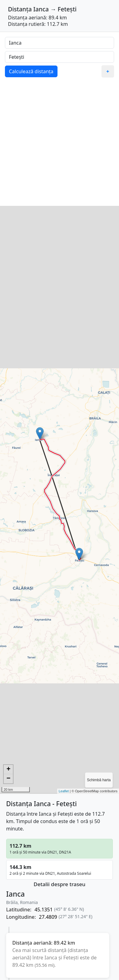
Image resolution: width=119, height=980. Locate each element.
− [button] (8, 779)
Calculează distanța (31, 71)
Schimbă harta (99, 780)
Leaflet (64, 791)
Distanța (20, 9)
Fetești (67, 9)
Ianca (41, 9)
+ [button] (8, 770)
